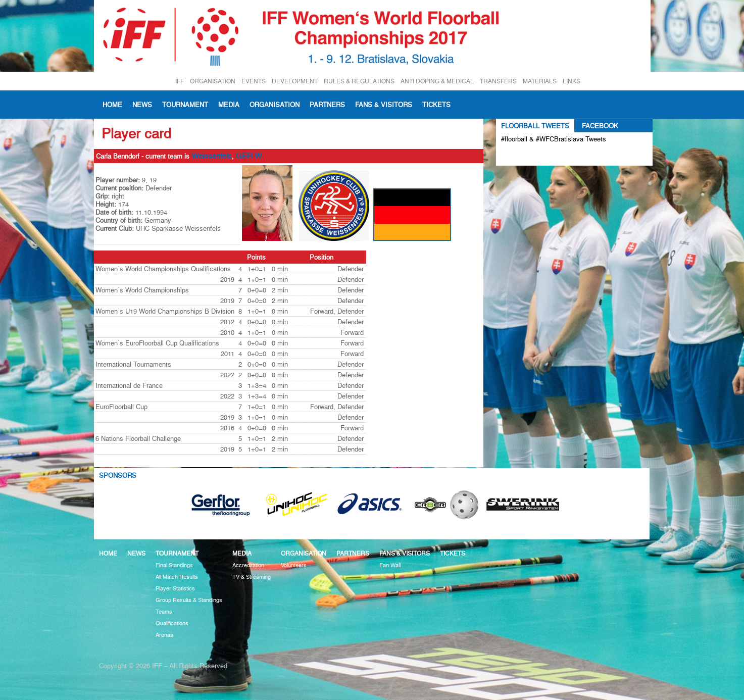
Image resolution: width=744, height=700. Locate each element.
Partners (327, 105)
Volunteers (294, 565)
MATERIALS (540, 81)
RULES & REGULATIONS (359, 81)
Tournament (185, 105)
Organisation (275, 105)
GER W (249, 156)
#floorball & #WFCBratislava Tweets (554, 139)
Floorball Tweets (535, 126)
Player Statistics (175, 589)
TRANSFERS (498, 81)
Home (112, 105)
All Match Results (177, 577)
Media (229, 105)
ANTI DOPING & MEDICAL (437, 81)
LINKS (572, 81)
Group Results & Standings (189, 600)
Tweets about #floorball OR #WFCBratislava (545, 156)
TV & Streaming (252, 577)
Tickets (436, 105)
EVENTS (254, 81)
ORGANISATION (213, 81)
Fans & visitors (384, 105)
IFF (180, 81)
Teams (164, 612)
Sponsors (118, 475)
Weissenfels (212, 156)
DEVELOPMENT (295, 81)
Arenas (164, 635)
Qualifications (172, 623)
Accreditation (248, 565)
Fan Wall (390, 565)
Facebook (600, 126)
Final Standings (174, 565)
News (142, 105)
